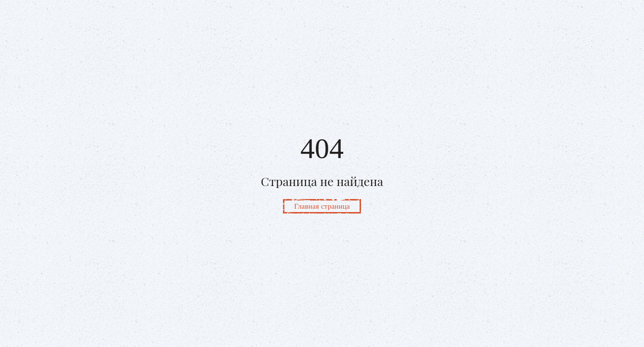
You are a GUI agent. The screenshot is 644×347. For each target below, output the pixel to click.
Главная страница (322, 206)
